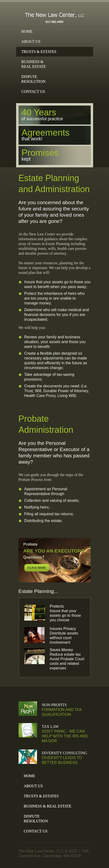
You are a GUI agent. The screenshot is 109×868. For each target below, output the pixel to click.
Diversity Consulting (65, 753)
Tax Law (50, 726)
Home (27, 31)
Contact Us (33, 91)
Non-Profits (54, 705)
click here (37, 568)
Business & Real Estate (48, 806)
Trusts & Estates (39, 52)
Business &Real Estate (34, 64)
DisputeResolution (33, 79)
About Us (31, 41)
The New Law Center (55, 16)
